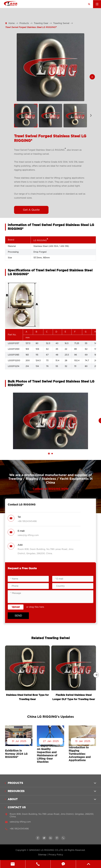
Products (24, 23)
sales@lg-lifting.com (28, 535)
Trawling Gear (41, 23)
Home (12, 23)
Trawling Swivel (61, 23)
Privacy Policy (56, 855)
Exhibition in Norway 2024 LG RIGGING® (16, 754)
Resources (16, 793)
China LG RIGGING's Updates (50, 717)
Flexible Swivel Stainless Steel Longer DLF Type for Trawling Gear (74, 697)
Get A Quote (31, 210)
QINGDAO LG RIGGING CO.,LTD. (46, 850)
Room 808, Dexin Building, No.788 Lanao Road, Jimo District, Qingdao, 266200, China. (46, 551)
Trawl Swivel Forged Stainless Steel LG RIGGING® (31, 27)
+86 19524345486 (27, 521)
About (13, 801)
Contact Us (17, 809)
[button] (92, 77)
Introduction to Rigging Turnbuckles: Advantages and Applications (80, 754)
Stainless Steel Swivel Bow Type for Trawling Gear (27, 697)
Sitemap (42, 855)
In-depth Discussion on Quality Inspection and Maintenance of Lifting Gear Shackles (50, 754)
